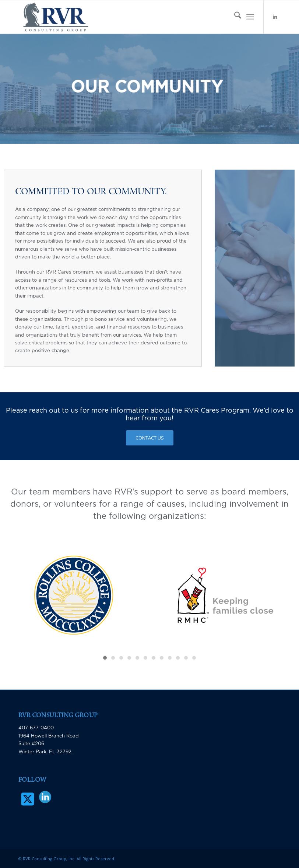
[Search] (234, 17)
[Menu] (250, 17)
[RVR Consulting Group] (56, 17)
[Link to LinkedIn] (275, 17)
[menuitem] (234, 17)
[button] (105, 658)
